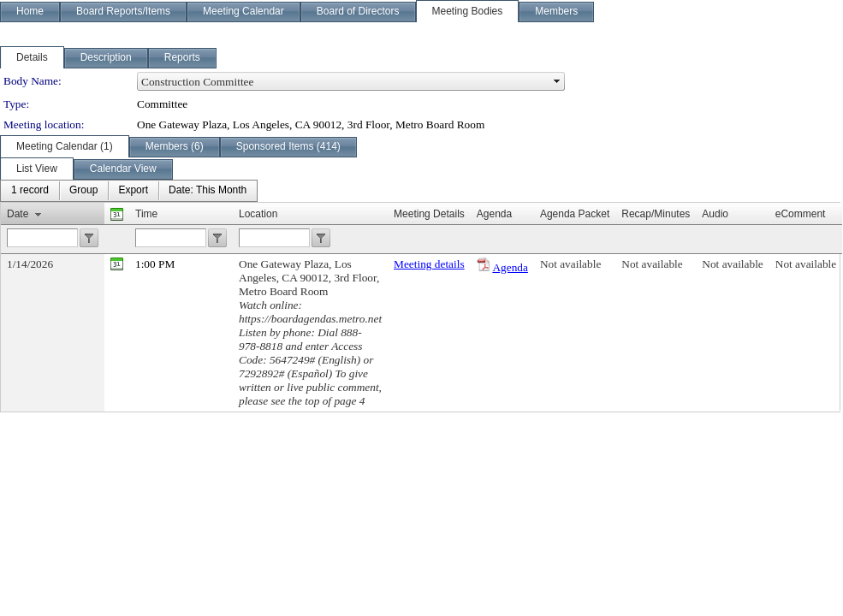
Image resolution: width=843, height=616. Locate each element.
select (557, 81)
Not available (570, 264)
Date (18, 214)
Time (146, 214)
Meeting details (429, 264)
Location (258, 214)
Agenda (510, 267)
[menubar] (129, 191)
